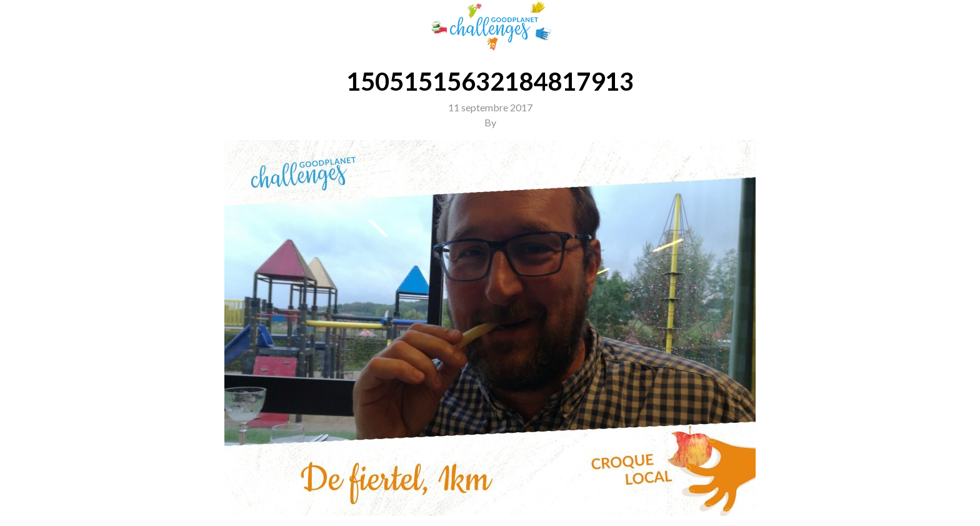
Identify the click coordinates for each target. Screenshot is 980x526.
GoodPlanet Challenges (490, 26)
